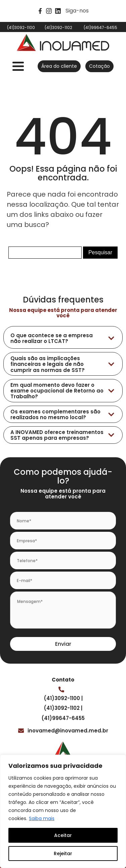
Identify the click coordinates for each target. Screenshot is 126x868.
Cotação (99, 66)
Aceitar (63, 835)
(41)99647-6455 (63, 718)
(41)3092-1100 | (63, 698)
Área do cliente (59, 66)
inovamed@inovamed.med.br (68, 731)
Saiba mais (42, 818)
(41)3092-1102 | (63, 708)
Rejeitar (63, 853)
